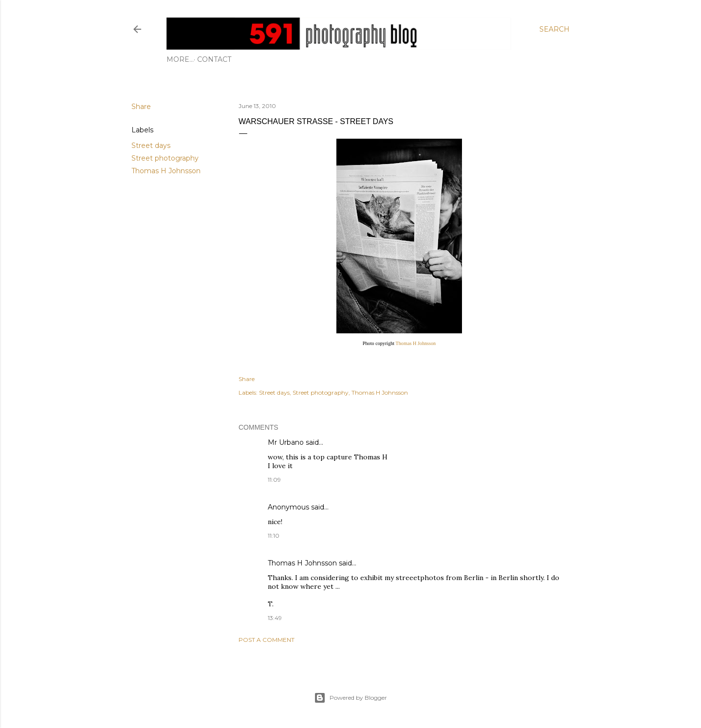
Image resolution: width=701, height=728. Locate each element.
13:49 (275, 618)
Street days (151, 146)
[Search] (554, 29)
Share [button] (141, 107)
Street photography (165, 158)
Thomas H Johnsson (166, 171)
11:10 (274, 536)
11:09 (274, 480)
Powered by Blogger (350, 698)
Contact (187, 59)
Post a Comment (267, 640)
